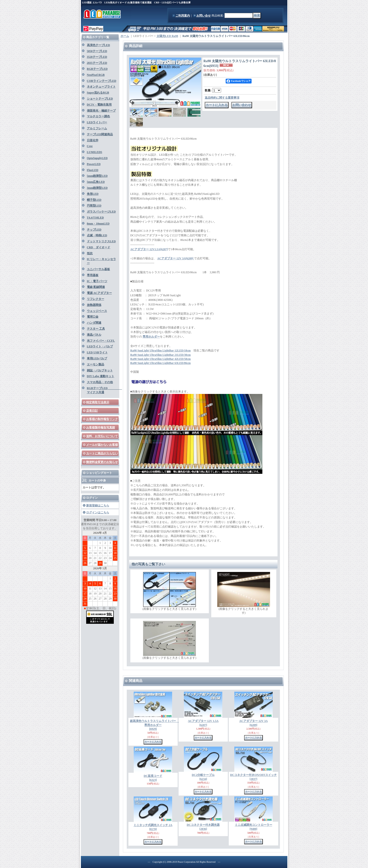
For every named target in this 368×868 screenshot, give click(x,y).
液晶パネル (94, 335)
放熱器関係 (94, 305)
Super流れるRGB (98, 93)
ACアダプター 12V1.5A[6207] (149, 249)
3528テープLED (97, 57)
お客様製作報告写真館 (101, 428)
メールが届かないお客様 (102, 445)
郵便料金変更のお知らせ (102, 462)
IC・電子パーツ (97, 281)
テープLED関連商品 (100, 134)
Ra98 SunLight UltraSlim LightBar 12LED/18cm (161, 351)
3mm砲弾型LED (97, 188)
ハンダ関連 (94, 323)
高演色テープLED (99, 45)
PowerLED (94, 164)
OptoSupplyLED (97, 158)
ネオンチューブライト (101, 87)
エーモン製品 (96, 364)
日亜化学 (93, 140)
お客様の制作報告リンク (102, 419)
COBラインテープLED (102, 81)
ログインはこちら (98, 512)
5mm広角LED (96, 182)
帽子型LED (94, 200)
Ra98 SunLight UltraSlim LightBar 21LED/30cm (161, 355)
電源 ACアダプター (99, 293)
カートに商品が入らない (102, 453)
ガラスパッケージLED (101, 212)
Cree (90, 146)
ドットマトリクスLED (101, 241)
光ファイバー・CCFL (101, 341)
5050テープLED (97, 51)
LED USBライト (97, 352)
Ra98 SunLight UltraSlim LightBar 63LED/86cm (161, 363)
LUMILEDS (95, 152)
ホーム (125, 36)
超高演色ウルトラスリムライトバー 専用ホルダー (154, 725)
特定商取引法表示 (98, 402)
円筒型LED (94, 206)
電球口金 (93, 317)
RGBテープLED (97, 69)
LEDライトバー (97, 122)
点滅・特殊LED (97, 235)
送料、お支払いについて (102, 436)
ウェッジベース (97, 311)
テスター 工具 (96, 329)
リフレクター (96, 299)
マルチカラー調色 (98, 116)
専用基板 (93, 275)
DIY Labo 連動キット (101, 376)
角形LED (93, 194)
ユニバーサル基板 (98, 269)
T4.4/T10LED (95, 218)
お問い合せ (204, 16)
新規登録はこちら (98, 505)
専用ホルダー (151, 337)
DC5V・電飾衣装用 (99, 105)
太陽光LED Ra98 (167, 36)
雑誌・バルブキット (100, 370)
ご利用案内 (183, 16)
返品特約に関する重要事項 (222, 98)
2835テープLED (97, 63)
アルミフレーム (97, 128)
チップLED (94, 230)
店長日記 (92, 411)
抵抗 (90, 253)
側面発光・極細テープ (101, 111)
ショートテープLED (100, 99)
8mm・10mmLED (98, 224)
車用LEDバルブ (97, 358)
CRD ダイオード (99, 247)
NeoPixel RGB (96, 75)
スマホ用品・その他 (100, 382)
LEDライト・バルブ (100, 346)
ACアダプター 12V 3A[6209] (176, 258)
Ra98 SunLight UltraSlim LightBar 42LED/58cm (161, 359)
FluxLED (93, 170)
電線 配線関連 (96, 287)
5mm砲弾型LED (97, 176)
